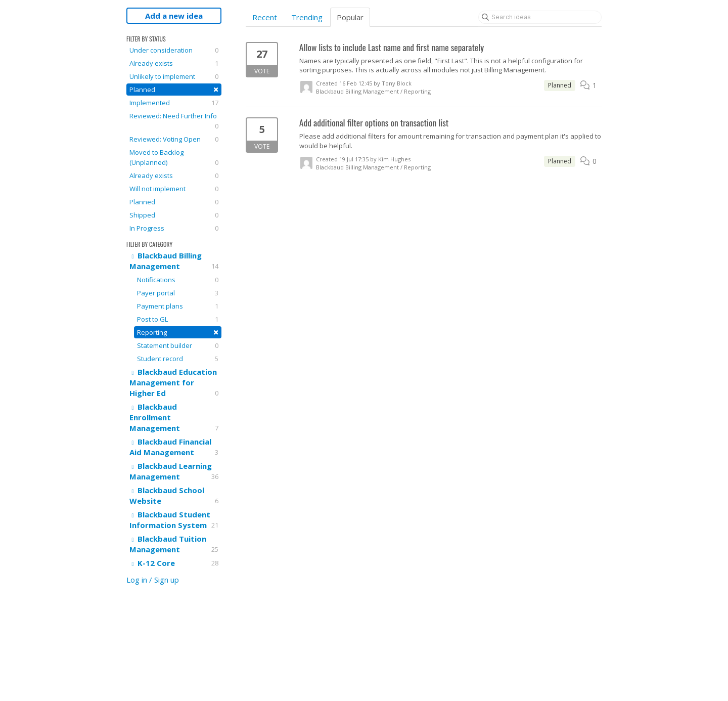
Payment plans (178, 306)
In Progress (174, 228)
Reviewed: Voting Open (174, 139)
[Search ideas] (540, 17)
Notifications (178, 280)
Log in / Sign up (153, 580)
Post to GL (178, 319)
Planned (174, 89)
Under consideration (174, 50)
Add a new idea (174, 16)
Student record (178, 359)
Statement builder (178, 345)
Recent (265, 17)
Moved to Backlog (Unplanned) (174, 158)
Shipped (174, 215)
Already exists (174, 63)
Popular (350, 17)
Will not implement (174, 189)
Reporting (178, 332)
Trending (307, 17)
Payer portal (178, 293)
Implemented (174, 103)
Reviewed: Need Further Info (174, 121)
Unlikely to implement (174, 76)
